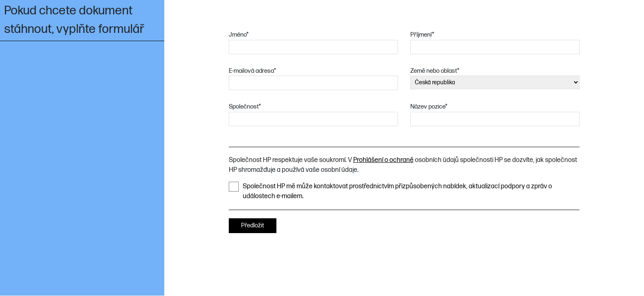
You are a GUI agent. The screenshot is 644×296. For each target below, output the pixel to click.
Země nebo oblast (435, 71)
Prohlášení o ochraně (383, 160)
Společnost (245, 107)
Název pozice (429, 107)
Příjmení (422, 35)
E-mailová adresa (252, 71)
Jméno (239, 35)
